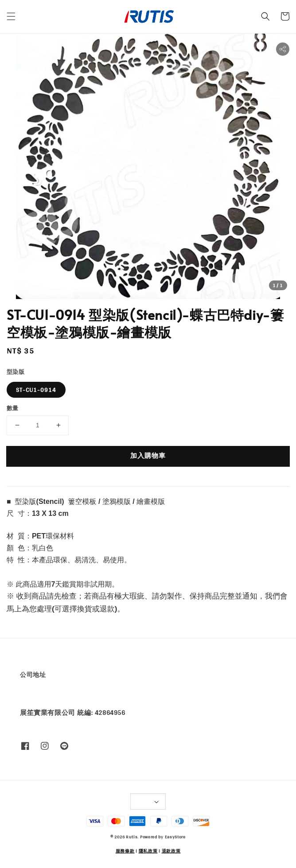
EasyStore (175, 837)
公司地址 (33, 675)
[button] (11, 16)
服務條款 (125, 851)
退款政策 (171, 851)
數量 (13, 408)
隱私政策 (148, 851)
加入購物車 (148, 455)
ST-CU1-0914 (36, 390)
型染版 (16, 372)
